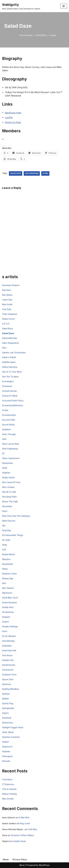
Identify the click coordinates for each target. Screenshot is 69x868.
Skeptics (6, 559)
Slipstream (7, 593)
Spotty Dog (8, 703)
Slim (4, 583)
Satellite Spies (9, 362)
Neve (22, 865)
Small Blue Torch (10, 598)
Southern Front (9, 675)
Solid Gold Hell (9, 651)
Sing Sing (6, 530)
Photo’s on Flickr (13, 122)
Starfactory (8, 723)
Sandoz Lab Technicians (14, 353)
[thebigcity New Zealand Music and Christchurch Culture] (21, 6)
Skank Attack (8, 554)
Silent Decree (9, 521)
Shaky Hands (8, 477)
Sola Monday (8, 641)
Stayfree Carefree (11, 737)
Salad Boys (7, 328)
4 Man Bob (24, 817)
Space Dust (8, 679)
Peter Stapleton (10, 314)
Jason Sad (7, 300)
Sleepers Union (9, 574)
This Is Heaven (9, 789)
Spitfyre (6, 694)
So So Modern (9, 636)
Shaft (5, 468)
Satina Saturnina (10, 367)
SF (3, 453)
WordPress (44, 865)
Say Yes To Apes (10, 377)
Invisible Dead (19, 841)
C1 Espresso (8, 784)
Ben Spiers (7, 295)
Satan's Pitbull (9, 357)
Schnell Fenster (10, 391)
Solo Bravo (7, 655)
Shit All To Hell (9, 492)
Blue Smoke (8, 799)
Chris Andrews (26, 35)
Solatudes (7, 646)
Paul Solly (7, 309)
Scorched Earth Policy (13, 401)
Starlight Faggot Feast (13, 727)
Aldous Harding (9, 794)
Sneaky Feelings (10, 626)
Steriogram (7, 756)
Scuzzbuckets (9, 415)
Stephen (6, 751)
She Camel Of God (11, 482)
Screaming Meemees (13, 405)
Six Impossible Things (13, 535)
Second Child (9, 420)
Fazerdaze (7, 779)
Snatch (5, 622)
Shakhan (6, 473)
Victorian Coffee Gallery (22, 835)
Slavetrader (8, 564)
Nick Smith (7, 304)
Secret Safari (8, 425)
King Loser (25, 823)
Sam (4, 348)
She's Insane (8, 487)
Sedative (6, 429)
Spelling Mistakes (11, 689)
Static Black (8, 732)
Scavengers (8, 381)
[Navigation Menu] (64, 6)
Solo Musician (32, 173)
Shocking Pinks (9, 497)
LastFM (9, 118)
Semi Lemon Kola (10, 444)
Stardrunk (7, 718)
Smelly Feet (8, 607)
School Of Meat (10, 396)
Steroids (6, 761)
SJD (4, 550)
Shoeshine (7, 506)
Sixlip (5, 545)
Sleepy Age (8, 578)
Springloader (8, 708)
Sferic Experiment (11, 458)
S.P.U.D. (6, 324)
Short (5, 511)
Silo (4, 526)
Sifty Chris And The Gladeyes (16, 516)
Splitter (5, 699)
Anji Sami (6, 290)
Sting (45, 173)
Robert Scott (8, 319)
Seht (4, 439)
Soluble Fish (8, 660)
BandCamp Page (13, 113)
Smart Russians (10, 602)
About (6, 859)
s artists (53, 35)
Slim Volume (8, 588)
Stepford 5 (7, 747)
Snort (5, 631)
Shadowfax (8, 463)
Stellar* (6, 742)
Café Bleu (32, 829)
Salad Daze (16, 173)
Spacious (7, 684)
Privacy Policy (20, 859)
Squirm (5, 713)
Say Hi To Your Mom (12, 372)
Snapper (6, 617)
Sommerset (8, 670)
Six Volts (6, 540)
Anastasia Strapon (11, 285)
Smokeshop (8, 612)
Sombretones (9, 665)
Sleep (5, 569)
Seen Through (9, 434)
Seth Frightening (10, 449)
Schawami (7, 386)
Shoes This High (10, 502)
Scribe (5, 410)
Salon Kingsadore (10, 343)
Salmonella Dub (10, 338)
